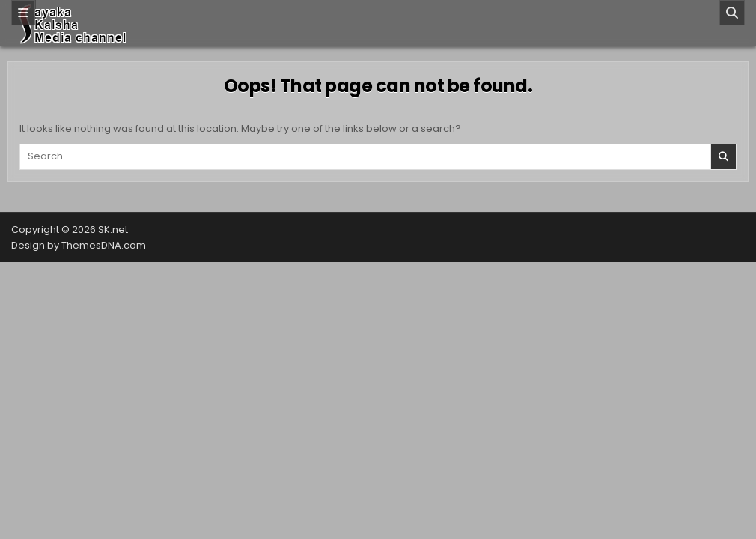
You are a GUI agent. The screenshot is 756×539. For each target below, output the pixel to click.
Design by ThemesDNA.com (79, 245)
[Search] (732, 13)
